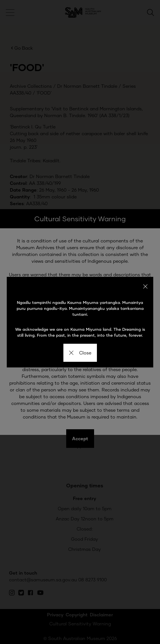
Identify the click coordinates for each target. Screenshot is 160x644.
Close (80, 353)
